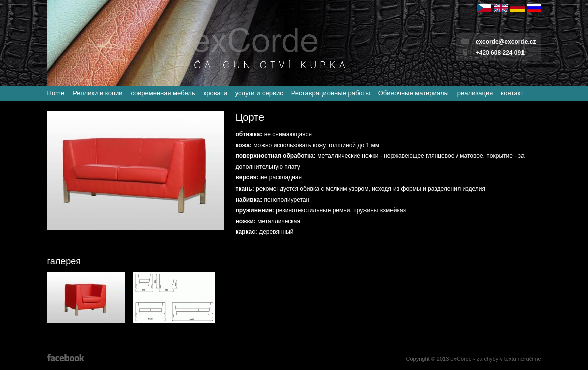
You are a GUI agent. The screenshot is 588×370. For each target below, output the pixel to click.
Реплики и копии (97, 93)
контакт (512, 93)
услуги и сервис (259, 93)
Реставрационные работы (331, 93)
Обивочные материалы (414, 93)
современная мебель (163, 93)
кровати (215, 93)
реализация (475, 93)
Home (56, 93)
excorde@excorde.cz (506, 42)
